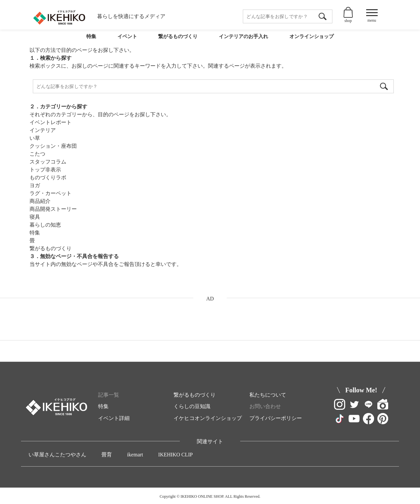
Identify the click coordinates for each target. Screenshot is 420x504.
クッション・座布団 (53, 146)
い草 (35, 138)
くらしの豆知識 (192, 406)
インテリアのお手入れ (242, 40)
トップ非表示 (45, 170)
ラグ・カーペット (51, 193)
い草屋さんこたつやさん (57, 455)
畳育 (107, 455)
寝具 (35, 217)
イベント (125, 40)
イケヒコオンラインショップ (208, 418)
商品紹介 (40, 201)
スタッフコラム (48, 162)
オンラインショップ (311, 40)
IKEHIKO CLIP (175, 455)
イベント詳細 (114, 418)
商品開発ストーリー (53, 209)
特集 (91, 40)
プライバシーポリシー (276, 418)
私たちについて (268, 395)
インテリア (43, 130)
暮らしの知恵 (45, 225)
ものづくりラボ (48, 177)
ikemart (135, 455)
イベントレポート (51, 122)
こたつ (37, 154)
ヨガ (35, 185)
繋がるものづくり (176, 40)
